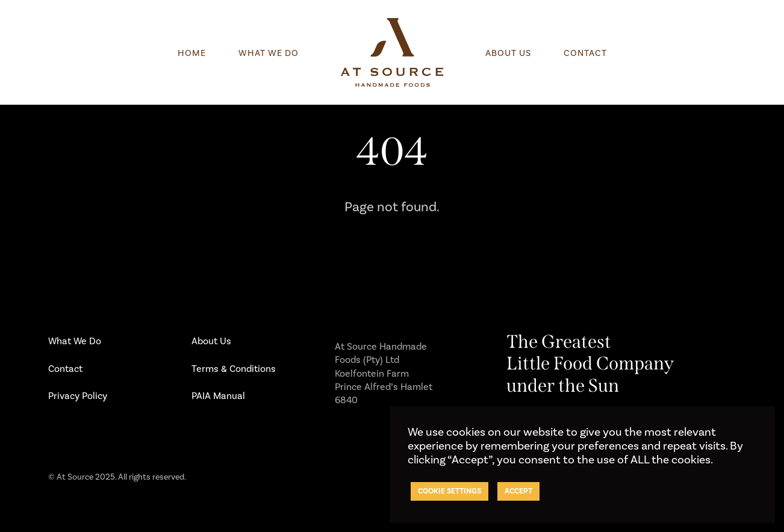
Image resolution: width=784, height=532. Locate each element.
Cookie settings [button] (450, 491)
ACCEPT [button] (518, 491)
